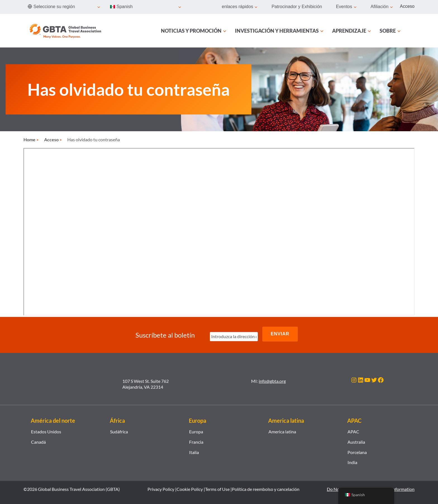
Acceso (407, 6)
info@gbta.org (272, 377)
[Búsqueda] (411, 31)
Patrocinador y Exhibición (297, 7)
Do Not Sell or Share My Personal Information (371, 485)
